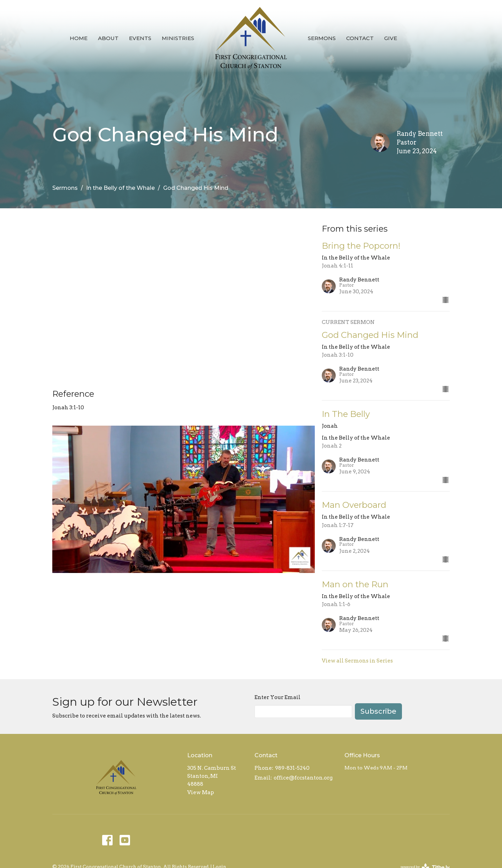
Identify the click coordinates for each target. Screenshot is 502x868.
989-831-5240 (292, 768)
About (108, 38)
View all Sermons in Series (357, 661)
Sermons (322, 38)
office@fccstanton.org (303, 778)
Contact (360, 38)
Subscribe (378, 711)
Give (391, 38)
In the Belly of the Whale (120, 188)
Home (79, 38)
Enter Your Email (277, 697)
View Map (201, 792)
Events (140, 38)
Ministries (178, 38)
